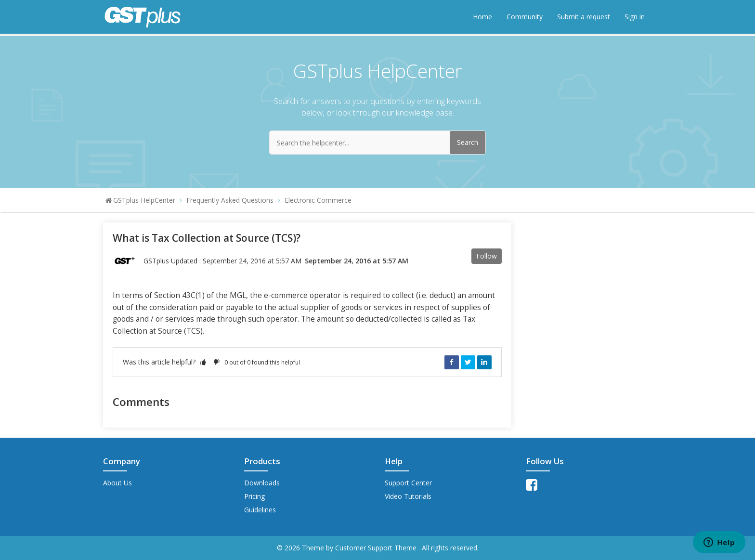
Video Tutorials (408, 496)
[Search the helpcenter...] (377, 143)
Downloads (262, 483)
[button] (203, 362)
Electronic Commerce (318, 200)
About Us (117, 483)
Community (525, 17)
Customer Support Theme (377, 548)
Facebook (452, 362)
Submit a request (584, 17)
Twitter (468, 362)
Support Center (408, 483)
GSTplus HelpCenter (144, 200)
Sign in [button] (635, 17)
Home (482, 17)
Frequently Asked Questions (230, 200)
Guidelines (260, 510)
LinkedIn (484, 362)
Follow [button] (487, 256)
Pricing (254, 496)
